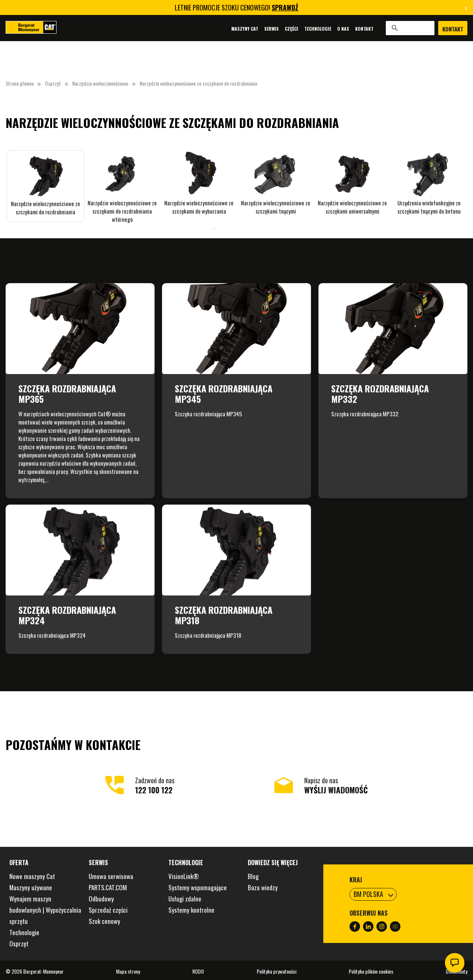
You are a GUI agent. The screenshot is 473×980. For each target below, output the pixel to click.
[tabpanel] (45, 186)
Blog (253, 876)
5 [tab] (248, 229)
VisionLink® (184, 876)
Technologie (318, 29)
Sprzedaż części (108, 910)
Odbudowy (101, 899)
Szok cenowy (104, 921)
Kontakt (364, 29)
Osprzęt (53, 83)
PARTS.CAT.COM (108, 887)
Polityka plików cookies (371, 971)
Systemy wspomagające (198, 887)
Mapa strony (128, 971)
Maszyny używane (31, 887)
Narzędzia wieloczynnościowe (100, 83)
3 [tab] (225, 229)
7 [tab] (270, 229)
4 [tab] (236, 229)
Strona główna (20, 83)
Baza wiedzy (263, 887)
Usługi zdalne (185, 899)
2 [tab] (214, 229)
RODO (198, 971)
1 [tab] (203, 229)
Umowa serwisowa (111, 876)
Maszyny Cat (245, 29)
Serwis (271, 29)
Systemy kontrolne (191, 910)
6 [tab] (259, 229)
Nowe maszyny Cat (32, 876)
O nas (343, 29)
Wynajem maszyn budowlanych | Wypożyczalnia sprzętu (45, 910)
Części (292, 29)
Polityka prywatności (277, 971)
